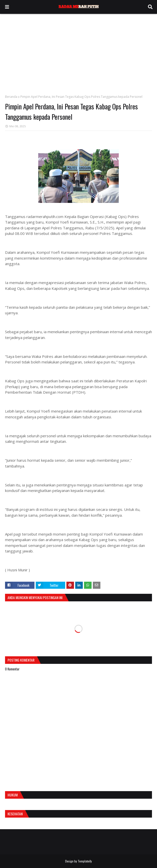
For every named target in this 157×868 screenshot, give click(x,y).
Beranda (11, 97)
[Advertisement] (78, 52)
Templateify (85, 861)
